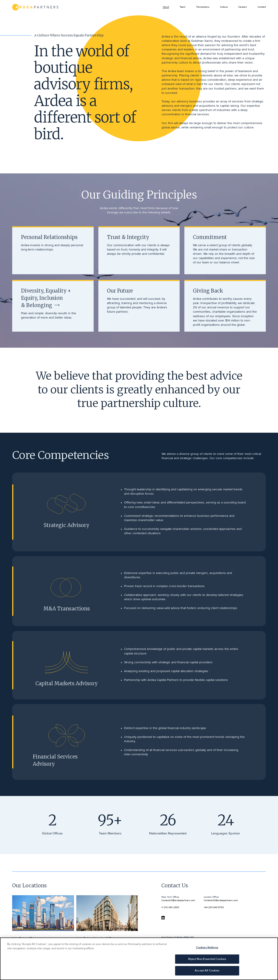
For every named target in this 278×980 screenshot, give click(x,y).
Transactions (203, 7)
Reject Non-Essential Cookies (207, 961)
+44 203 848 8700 (214, 907)
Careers (243, 7)
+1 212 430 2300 (170, 907)
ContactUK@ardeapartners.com (221, 900)
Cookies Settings (207, 950)
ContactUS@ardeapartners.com (178, 900)
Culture (224, 7)
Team (183, 7)
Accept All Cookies (207, 973)
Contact (262, 7)
